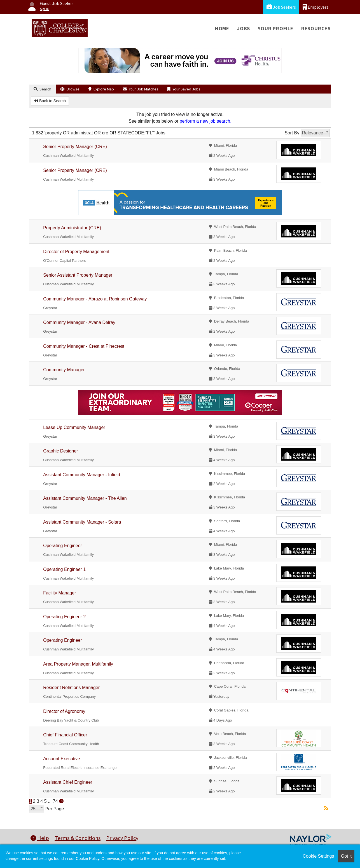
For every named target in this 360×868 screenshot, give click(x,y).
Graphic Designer (61, 451)
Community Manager (64, 370)
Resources (316, 28)
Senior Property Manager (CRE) (75, 147)
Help (40, 838)
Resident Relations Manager (71, 688)
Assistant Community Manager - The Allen (85, 498)
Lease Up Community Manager (74, 427)
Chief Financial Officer (65, 735)
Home (222, 28)
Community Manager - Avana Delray (79, 322)
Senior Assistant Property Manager (78, 275)
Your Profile (276, 28)
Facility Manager (59, 593)
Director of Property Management (76, 252)
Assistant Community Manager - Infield (82, 475)
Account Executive (62, 759)
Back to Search (50, 101)
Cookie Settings (318, 856)
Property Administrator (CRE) (72, 228)
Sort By (292, 133)
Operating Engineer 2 (64, 617)
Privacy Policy (122, 838)
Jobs (244, 28)
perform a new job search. (206, 121)
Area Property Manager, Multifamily (78, 664)
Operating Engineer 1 (64, 569)
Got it (346, 856)
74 (55, 801)
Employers (315, 7)
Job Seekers (281, 7)
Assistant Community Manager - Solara (82, 522)
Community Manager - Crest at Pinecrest (84, 346)
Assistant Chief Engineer (68, 782)
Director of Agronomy (64, 711)
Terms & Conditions (78, 838)
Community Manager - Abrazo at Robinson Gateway (95, 299)
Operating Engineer (63, 546)
